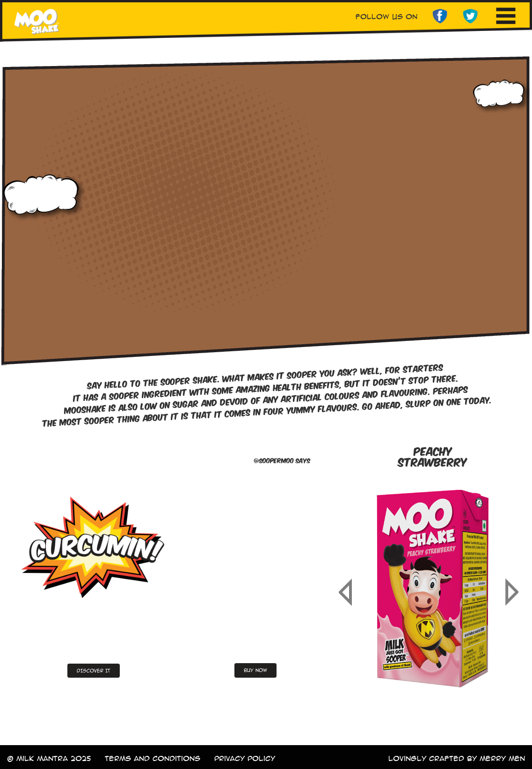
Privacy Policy (245, 758)
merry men (502, 758)
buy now (255, 670)
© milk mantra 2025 (49, 758)
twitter (471, 16)
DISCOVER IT (94, 671)
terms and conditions (153, 758)
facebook (440, 16)
